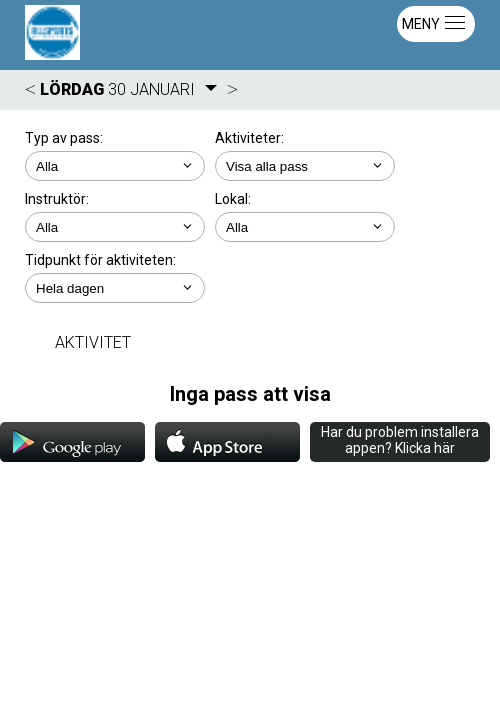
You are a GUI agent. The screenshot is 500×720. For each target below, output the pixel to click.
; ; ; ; (115, 227)
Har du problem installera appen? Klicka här (400, 440)
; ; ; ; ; (115, 288)
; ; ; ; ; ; (305, 227)
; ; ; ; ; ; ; (305, 166)
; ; (115, 166)
